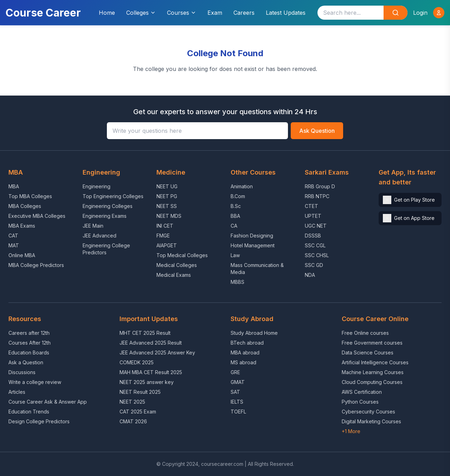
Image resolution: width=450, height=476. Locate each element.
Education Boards (29, 353)
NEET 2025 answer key (147, 382)
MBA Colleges (25, 206)
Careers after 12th (29, 333)
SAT (235, 392)
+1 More (351, 431)
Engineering (97, 186)
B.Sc (236, 206)
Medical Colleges (177, 265)
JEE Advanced (99, 236)
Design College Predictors (39, 421)
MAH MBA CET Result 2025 (151, 372)
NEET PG (167, 196)
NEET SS (167, 206)
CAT (13, 236)
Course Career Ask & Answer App (48, 402)
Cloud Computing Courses (372, 382)
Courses (182, 13)
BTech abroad (247, 343)
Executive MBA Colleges (37, 216)
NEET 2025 (132, 402)
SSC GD (314, 265)
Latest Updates (286, 13)
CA (234, 226)
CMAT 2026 (133, 421)
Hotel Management (253, 245)
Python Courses (360, 402)
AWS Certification (362, 392)
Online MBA (22, 255)
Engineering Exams (105, 216)
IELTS (237, 402)
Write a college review (35, 382)
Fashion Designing (252, 236)
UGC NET (316, 226)
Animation (242, 186)
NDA (310, 275)
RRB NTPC (317, 196)
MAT (14, 245)
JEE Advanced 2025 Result (151, 343)
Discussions (22, 372)
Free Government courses (372, 343)
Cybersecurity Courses (368, 412)
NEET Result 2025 (140, 392)
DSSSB (313, 236)
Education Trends (29, 412)
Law (235, 255)
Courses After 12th (30, 343)
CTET (311, 206)
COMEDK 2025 (137, 362)
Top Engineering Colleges (113, 196)
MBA (14, 186)
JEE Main (93, 226)
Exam (215, 13)
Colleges (141, 13)
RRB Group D (320, 186)
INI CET (165, 226)
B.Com (238, 196)
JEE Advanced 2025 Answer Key (157, 353)
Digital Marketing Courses (371, 421)
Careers (244, 13)
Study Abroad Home (254, 333)
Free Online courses (365, 333)
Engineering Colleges (108, 206)
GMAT (238, 382)
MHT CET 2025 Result (145, 333)
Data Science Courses (368, 353)
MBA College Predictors (36, 265)
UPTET (313, 216)
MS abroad (243, 362)
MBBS (237, 282)
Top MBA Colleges (30, 196)
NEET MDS (169, 216)
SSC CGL (315, 245)
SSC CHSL (317, 255)
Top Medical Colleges (182, 255)
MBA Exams (22, 226)
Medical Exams (174, 275)
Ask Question (317, 131)
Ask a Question (26, 362)
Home (107, 13)
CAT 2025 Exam (138, 412)
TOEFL (238, 412)
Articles (17, 392)
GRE (235, 372)
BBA (235, 216)
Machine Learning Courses (373, 372)
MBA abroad (245, 353)
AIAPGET (167, 245)
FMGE (163, 236)
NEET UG (167, 186)
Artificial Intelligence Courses (375, 362)
